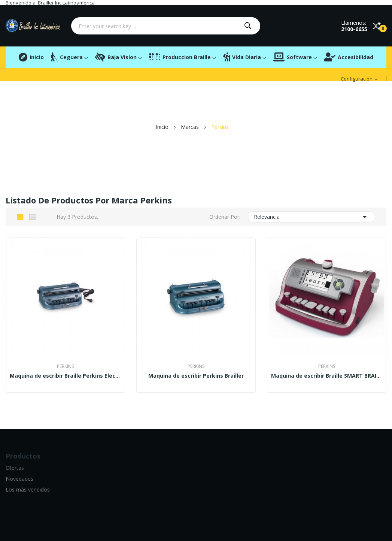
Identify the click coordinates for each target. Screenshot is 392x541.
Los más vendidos (28, 489)
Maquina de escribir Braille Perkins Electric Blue (65, 376)
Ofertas (15, 468)
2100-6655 (354, 29)
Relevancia (312, 217)
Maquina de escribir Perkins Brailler (196, 376)
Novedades (19, 479)
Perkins (65, 366)
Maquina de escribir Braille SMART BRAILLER (327, 376)
